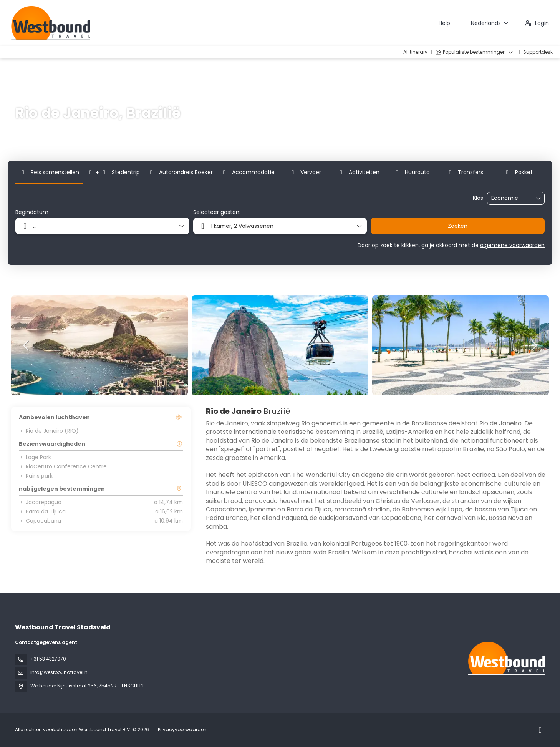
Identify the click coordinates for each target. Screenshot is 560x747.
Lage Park (35, 457)
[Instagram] (540, 730)
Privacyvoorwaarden (182, 730)
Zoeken (458, 226)
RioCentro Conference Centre (63, 466)
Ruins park (36, 476)
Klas (478, 198)
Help (444, 23)
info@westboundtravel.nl (60, 672)
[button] (27, 345)
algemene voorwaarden (512, 245)
